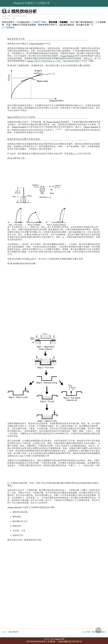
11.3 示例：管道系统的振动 (94, 632)
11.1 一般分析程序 (10, 632)
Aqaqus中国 (59, 639)
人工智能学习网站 (38, 22)
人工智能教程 (8, 27)
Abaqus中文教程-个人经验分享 (32, 3)
